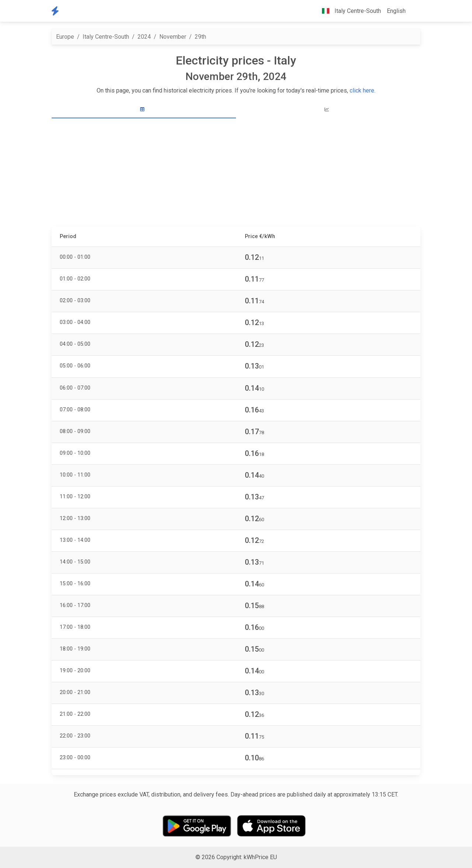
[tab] (144, 110)
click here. (362, 90)
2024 (144, 37)
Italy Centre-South (106, 37)
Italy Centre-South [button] (348, 11)
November (173, 37)
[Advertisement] (236, 173)
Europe (65, 37)
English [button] (396, 11)
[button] (414, 11)
